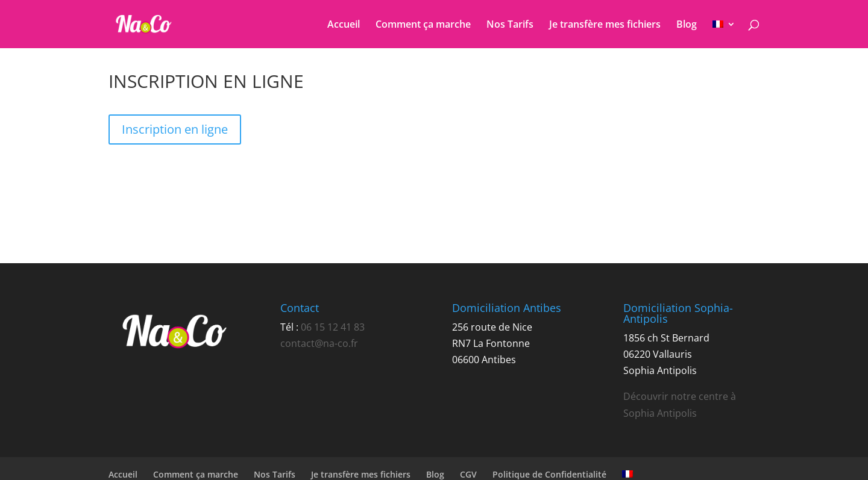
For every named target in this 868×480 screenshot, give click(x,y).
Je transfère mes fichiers (605, 25)
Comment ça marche (423, 25)
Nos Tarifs (510, 25)
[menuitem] (724, 34)
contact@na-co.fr (319, 343)
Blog (687, 25)
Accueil (344, 25)
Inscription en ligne (175, 129)
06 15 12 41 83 (333, 327)
